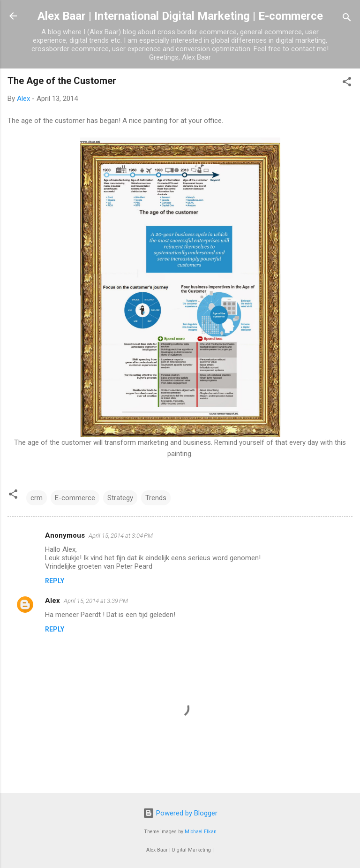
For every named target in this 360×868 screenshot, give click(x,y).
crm (37, 498)
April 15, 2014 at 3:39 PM (96, 601)
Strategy (120, 498)
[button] (347, 83)
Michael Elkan (201, 832)
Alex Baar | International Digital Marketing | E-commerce (180, 16)
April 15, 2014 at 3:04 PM (121, 536)
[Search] (347, 19)
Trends (156, 498)
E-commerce (75, 498)
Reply (55, 581)
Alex (52, 601)
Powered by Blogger (180, 813)
